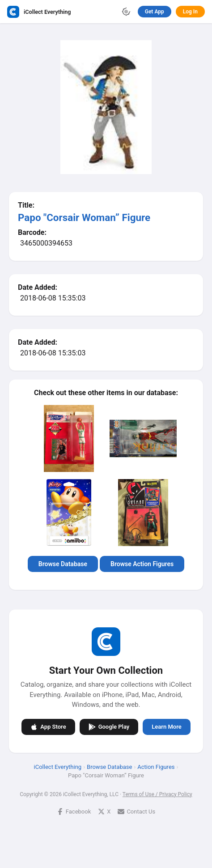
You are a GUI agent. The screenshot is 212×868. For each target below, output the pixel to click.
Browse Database (63, 564)
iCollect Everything (58, 766)
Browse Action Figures (142, 564)
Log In (190, 12)
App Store (48, 726)
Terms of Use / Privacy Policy (157, 794)
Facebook (74, 811)
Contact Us (136, 811)
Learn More (166, 727)
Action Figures (156, 766)
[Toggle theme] (126, 12)
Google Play (109, 726)
